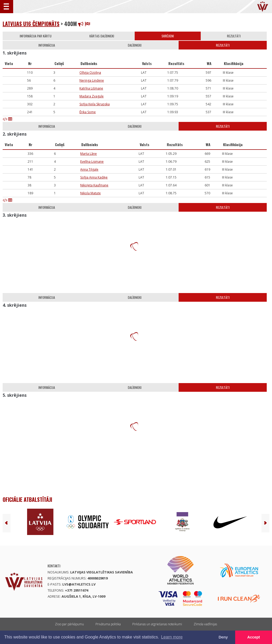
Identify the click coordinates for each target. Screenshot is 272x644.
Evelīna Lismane (92, 162)
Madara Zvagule (92, 96)
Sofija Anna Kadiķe (94, 177)
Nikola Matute (90, 193)
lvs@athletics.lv (79, 584)
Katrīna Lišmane (91, 88)
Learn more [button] (172, 637)
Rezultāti (234, 36)
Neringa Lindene (92, 80)
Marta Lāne (89, 154)
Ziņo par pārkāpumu (69, 624)
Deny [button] (223, 637)
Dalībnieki (135, 45)
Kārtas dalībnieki (102, 36)
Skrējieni (168, 36)
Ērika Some (88, 112)
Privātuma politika (108, 624)
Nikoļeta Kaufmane (94, 185)
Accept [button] (254, 637)
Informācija (47, 45)
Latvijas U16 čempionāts (31, 24)
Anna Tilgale (89, 169)
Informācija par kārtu (36, 36)
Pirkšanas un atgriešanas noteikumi (157, 624)
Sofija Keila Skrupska (95, 104)
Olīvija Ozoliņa (90, 73)
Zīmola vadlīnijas (205, 624)
